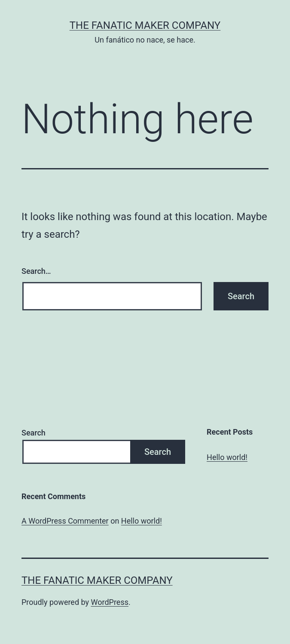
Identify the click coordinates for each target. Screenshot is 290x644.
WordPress (110, 602)
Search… (36, 271)
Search (34, 433)
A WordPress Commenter (65, 521)
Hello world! (227, 457)
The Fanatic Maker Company (145, 25)
